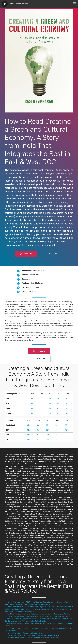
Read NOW (26, 254)
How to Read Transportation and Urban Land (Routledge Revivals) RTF (33, 635)
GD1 (50, 399)
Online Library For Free (18, 4)
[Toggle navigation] (75, 3)
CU (41, 399)
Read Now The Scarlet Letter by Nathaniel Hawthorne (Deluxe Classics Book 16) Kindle (39, 614)
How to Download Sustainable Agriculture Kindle (25, 633)
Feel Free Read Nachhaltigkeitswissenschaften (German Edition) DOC (33, 638)
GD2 (33, 399)
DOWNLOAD (52, 254)
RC (67, 399)
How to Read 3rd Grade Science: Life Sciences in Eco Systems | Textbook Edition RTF (39, 616)
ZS (58, 399)
